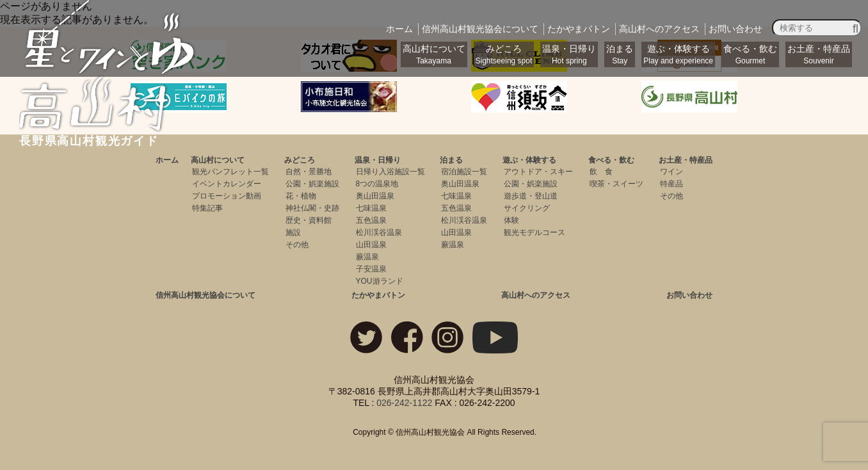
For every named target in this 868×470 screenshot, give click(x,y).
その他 (297, 245)
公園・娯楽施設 (312, 184)
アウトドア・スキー (538, 172)
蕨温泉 (367, 257)
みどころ (504, 54)
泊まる (620, 54)
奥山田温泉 (375, 196)
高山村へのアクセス (536, 295)
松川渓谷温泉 (379, 232)
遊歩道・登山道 (531, 196)
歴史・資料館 (309, 220)
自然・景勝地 (309, 172)
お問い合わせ (735, 29)
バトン (579, 29)
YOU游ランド (380, 281)
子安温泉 (371, 269)
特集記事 (207, 208)
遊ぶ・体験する (678, 54)
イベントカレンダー (227, 184)
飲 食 (601, 172)
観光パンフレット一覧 (230, 172)
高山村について (434, 54)
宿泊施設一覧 (464, 172)
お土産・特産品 (819, 54)
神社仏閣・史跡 (312, 208)
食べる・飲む (750, 54)
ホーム (399, 29)
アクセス (659, 29)
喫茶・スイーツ (616, 184)
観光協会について (480, 29)
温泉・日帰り (569, 54)
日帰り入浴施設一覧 (390, 172)
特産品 (671, 184)
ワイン (671, 172)
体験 (511, 220)
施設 (293, 232)
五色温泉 (371, 220)
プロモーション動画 (227, 196)
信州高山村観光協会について (205, 295)
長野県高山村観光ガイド (108, 135)
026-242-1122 (404, 403)
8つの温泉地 (377, 184)
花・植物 (301, 196)
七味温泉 (371, 208)
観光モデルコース (534, 232)
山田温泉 (371, 245)
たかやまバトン (378, 295)
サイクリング (527, 208)
